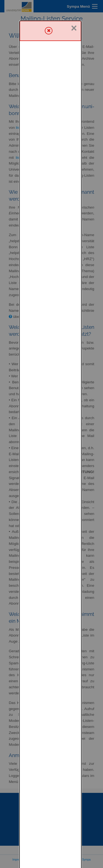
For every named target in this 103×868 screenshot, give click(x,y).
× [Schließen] (74, 7)
